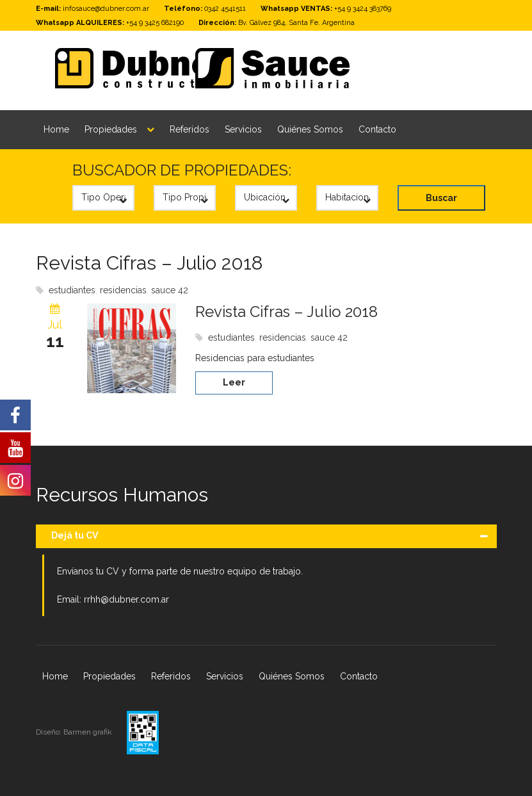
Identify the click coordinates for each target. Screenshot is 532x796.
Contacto (377, 129)
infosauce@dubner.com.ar (106, 9)
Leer (234, 382)
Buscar (441, 198)
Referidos (189, 129)
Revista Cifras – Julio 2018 (149, 263)
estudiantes (72, 290)
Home (56, 129)
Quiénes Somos (310, 129)
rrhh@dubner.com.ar (126, 599)
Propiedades (111, 129)
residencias (123, 290)
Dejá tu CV (75, 535)
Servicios (243, 129)
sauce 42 (170, 290)
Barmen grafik (89, 732)
